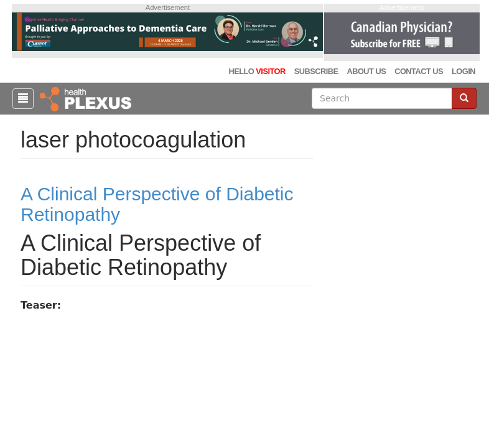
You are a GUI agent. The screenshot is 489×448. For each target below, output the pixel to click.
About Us (366, 71)
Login (463, 71)
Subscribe (316, 71)
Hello (257, 71)
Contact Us (419, 71)
